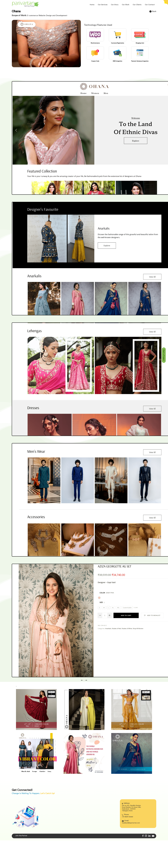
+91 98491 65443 (127, 817)
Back (153, 11)
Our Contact (150, 5)
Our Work (126, 5)
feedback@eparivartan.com (131, 823)
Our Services (103, 5)
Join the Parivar (21, 836)
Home (92, 5)
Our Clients (137, 5)
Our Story (115, 5)
